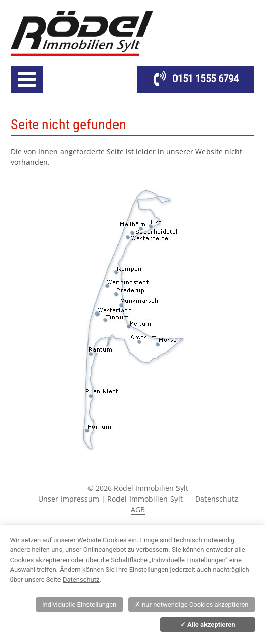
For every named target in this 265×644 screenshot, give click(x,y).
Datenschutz (217, 499)
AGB (138, 509)
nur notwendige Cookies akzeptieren (192, 605)
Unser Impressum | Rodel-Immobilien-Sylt (110, 499)
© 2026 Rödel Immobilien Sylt (138, 488)
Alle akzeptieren (208, 624)
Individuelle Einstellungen (79, 605)
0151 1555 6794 (205, 79)
